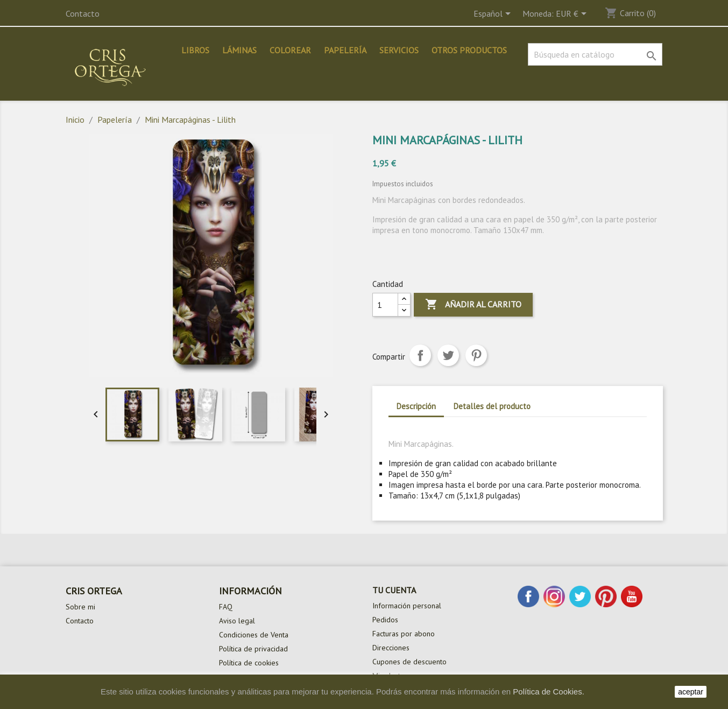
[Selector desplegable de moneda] (573, 15)
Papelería (345, 50)
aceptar (691, 692)
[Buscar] (595, 54)
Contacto (83, 13)
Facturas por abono (404, 634)
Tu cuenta (394, 590)
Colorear (290, 50)
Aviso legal (237, 621)
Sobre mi (80, 607)
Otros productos (469, 50)
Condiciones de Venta (254, 635)
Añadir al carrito (473, 305)
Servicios (399, 50)
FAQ (226, 607)
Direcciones (391, 648)
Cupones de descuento (409, 662)
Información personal (407, 606)
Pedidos (385, 620)
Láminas (239, 50)
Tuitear (448, 355)
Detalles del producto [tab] (492, 406)
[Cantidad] (385, 305)
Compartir (420, 355)
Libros (195, 50)
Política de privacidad (253, 649)
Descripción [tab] (416, 406)
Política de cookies (249, 663)
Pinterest (476, 355)
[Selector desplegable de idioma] (494, 15)
